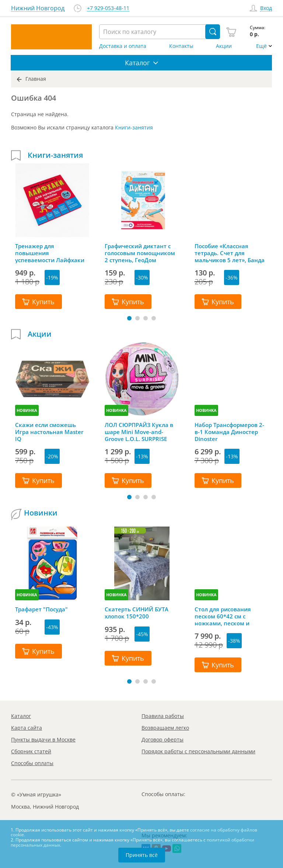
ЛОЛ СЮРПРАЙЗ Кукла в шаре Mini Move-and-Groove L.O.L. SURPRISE (139, 432)
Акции (224, 46)
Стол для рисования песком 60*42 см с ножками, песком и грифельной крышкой (226, 616)
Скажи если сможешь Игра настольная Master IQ (49, 432)
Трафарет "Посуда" (41, 609)
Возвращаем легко (165, 728)
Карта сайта (27, 728)
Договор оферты (163, 739)
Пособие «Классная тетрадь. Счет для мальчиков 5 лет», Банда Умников (230, 253)
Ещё (261, 46)
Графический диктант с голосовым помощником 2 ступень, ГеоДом (140, 253)
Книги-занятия (134, 127)
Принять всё (142, 855)
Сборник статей (31, 751)
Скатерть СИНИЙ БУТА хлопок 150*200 (137, 613)
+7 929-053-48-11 (108, 8)
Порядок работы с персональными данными (198, 751)
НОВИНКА (27, 410)
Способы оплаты (32, 763)
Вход (266, 8)
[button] (129, 318)
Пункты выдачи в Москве (43, 739)
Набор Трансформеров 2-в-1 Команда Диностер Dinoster (229, 432)
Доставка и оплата (123, 46)
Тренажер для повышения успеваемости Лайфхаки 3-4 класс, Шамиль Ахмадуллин (50, 253)
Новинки (41, 513)
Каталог (21, 716)
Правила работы (163, 716)
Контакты (181, 46)
